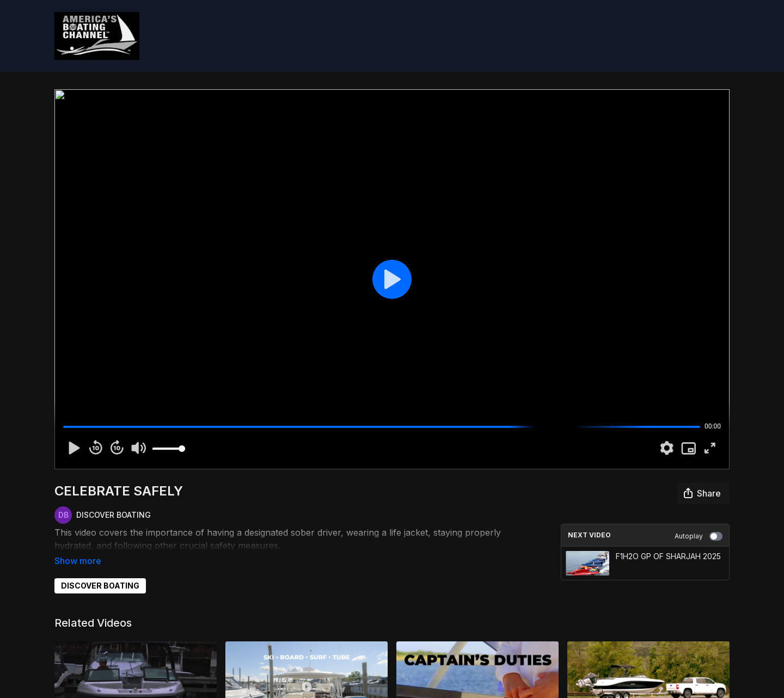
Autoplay (699, 536)
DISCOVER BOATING (100, 570)
